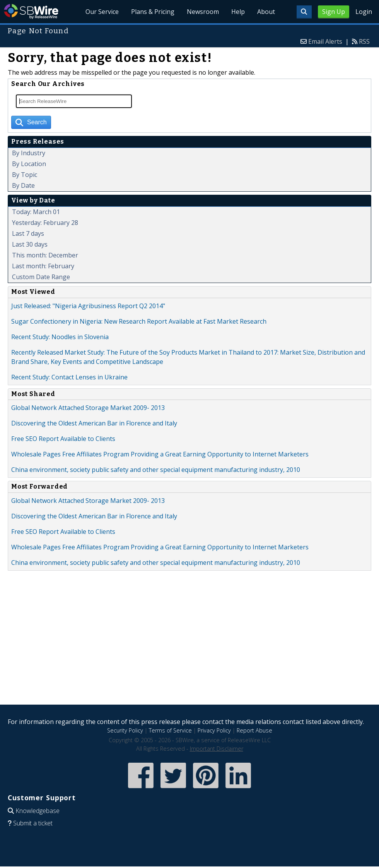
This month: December (45, 255)
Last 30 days (30, 244)
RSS (364, 41)
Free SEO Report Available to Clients (63, 439)
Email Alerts (325, 41)
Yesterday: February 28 (45, 223)
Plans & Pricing (153, 12)
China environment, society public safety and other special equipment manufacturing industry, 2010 (156, 470)
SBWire (31, 11)
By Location (29, 164)
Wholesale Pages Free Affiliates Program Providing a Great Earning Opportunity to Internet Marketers (160, 454)
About (266, 12)
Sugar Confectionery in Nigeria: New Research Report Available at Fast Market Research (139, 321)
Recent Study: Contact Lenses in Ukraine (69, 377)
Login (364, 12)
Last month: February (43, 266)
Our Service (102, 12)
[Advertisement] (189, 643)
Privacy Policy (214, 730)
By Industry (29, 153)
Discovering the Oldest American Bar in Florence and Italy (94, 423)
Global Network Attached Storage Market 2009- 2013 (88, 408)
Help (238, 12)
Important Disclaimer (217, 749)
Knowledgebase (38, 811)
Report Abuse (254, 730)
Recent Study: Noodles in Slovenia (60, 337)
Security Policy (125, 730)
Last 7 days (28, 233)
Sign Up (334, 12)
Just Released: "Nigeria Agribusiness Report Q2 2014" (88, 306)
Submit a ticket (33, 823)
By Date (23, 185)
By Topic (25, 175)
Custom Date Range (41, 277)
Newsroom (203, 12)
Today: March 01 (36, 212)
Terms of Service (170, 730)
